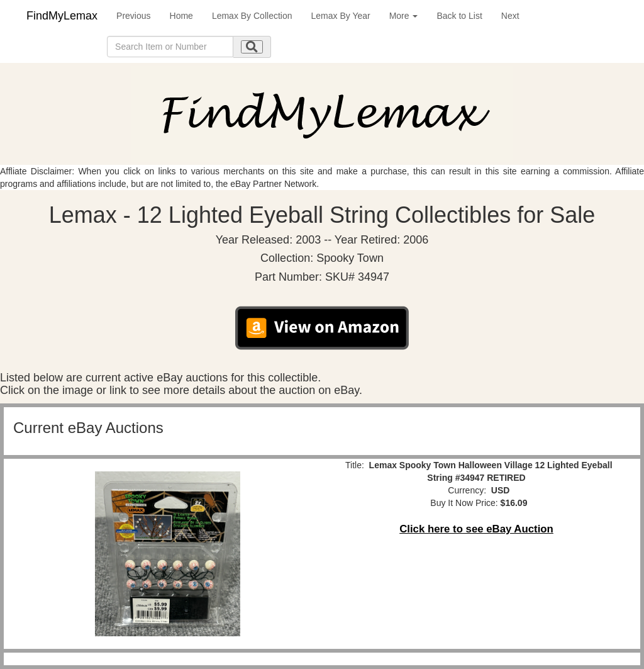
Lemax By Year (341, 16)
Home (181, 16)
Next (510, 16)
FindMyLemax (62, 16)
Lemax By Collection (252, 16)
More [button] (404, 16)
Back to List (459, 16)
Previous (133, 16)
